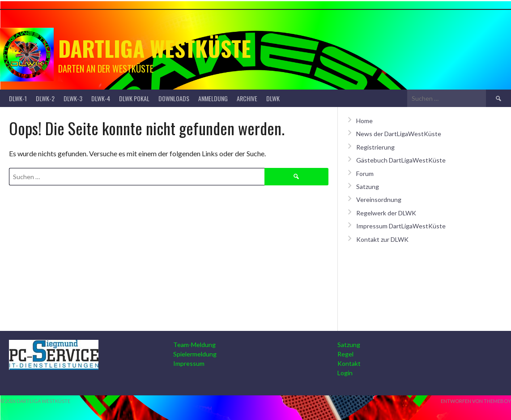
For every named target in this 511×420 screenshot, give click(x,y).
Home (364, 121)
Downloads (174, 98)
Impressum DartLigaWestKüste (401, 226)
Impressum (189, 363)
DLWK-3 (73, 98)
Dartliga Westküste (155, 48)
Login (345, 373)
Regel (345, 354)
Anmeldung (213, 98)
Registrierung (375, 147)
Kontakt (349, 363)
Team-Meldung (194, 345)
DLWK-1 (18, 98)
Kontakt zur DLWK (382, 239)
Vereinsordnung (379, 199)
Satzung (368, 186)
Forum (365, 174)
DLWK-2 (45, 98)
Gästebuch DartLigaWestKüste (401, 160)
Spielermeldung (195, 354)
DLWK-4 (101, 98)
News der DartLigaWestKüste (399, 134)
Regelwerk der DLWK (386, 213)
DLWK (273, 98)
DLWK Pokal (134, 98)
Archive (247, 98)
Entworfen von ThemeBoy (476, 401)
